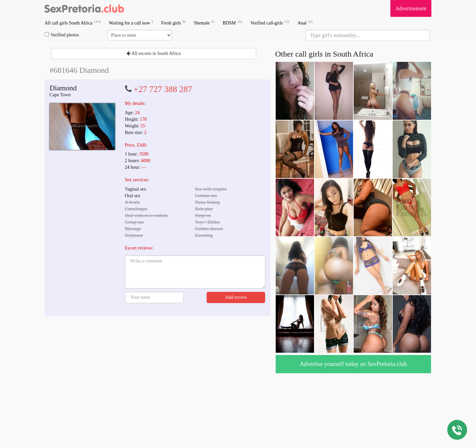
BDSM (232, 23)
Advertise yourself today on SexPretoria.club (353, 364)
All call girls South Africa (73, 23)
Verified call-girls (270, 23)
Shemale (204, 23)
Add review (236, 297)
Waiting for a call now (131, 23)
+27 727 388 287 (163, 89)
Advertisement (411, 8)
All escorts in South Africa (154, 53)
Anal (305, 23)
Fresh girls (174, 23)
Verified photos (62, 35)
